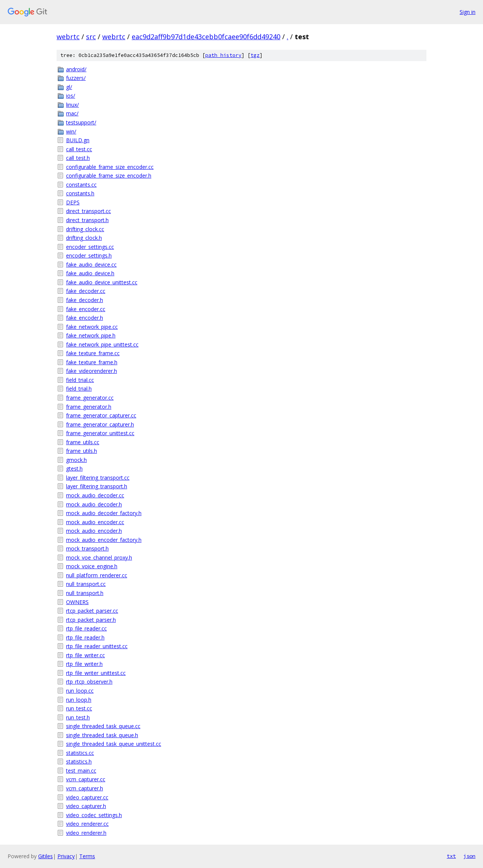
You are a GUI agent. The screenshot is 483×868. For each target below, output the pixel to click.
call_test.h (78, 158)
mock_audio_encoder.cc (95, 522)
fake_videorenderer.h (92, 371)
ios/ (71, 96)
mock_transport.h (87, 548)
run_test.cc (79, 708)
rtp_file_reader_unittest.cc (97, 646)
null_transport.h (85, 593)
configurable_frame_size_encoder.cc (110, 167)
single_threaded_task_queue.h (102, 735)
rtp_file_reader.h (85, 637)
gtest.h (74, 469)
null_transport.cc (86, 584)
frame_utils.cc (83, 442)
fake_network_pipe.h (91, 335)
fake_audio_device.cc (91, 265)
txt (451, 856)
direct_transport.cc (88, 211)
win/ (71, 131)
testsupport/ (81, 122)
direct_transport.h (87, 220)
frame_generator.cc (90, 398)
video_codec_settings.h (94, 815)
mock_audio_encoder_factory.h (104, 540)
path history (223, 55)
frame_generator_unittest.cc (100, 433)
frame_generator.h (89, 407)
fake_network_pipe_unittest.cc (102, 344)
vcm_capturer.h (85, 788)
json (469, 856)
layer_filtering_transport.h (97, 486)
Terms (87, 856)
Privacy (66, 856)
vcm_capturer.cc (86, 779)
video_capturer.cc (87, 797)
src (91, 37)
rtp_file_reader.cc (86, 628)
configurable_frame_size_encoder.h (109, 176)
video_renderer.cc (87, 824)
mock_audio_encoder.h (94, 531)
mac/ (72, 113)
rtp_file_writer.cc (85, 655)
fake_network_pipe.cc (92, 327)
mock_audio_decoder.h (94, 504)
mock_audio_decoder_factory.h (104, 513)
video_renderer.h (86, 833)
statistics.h (79, 761)
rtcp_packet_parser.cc (92, 611)
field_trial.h (79, 389)
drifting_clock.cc (85, 229)
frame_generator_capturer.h (100, 424)
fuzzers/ (76, 78)
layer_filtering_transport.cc (98, 478)
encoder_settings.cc (90, 247)
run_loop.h (79, 700)
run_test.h (78, 717)
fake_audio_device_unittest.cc (102, 282)
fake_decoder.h (85, 300)
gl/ (69, 87)
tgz (255, 55)
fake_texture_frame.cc (93, 353)
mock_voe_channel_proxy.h (99, 557)
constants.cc (81, 185)
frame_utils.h (82, 451)
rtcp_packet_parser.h (91, 620)
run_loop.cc (80, 691)
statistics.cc (80, 753)
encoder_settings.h (89, 255)
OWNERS (77, 602)
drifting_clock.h (84, 238)
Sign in (468, 12)
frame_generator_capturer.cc (101, 415)
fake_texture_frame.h (92, 362)
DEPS (73, 202)
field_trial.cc (80, 380)
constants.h (80, 193)
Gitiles (45, 856)
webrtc (68, 37)
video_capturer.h (86, 806)
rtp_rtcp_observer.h (89, 682)
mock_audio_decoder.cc (95, 495)
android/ (76, 69)
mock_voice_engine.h (92, 566)
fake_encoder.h (85, 318)
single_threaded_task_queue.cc (103, 726)
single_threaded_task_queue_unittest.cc (114, 744)
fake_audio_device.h (90, 273)
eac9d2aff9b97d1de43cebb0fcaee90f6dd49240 (206, 37)
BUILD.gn (78, 140)
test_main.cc (81, 771)
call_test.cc (79, 149)
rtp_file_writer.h (84, 664)
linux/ (72, 105)
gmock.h (76, 460)
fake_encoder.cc (86, 309)
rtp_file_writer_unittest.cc (96, 673)
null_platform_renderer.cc (97, 575)
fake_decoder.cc (86, 291)
